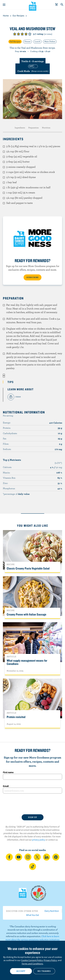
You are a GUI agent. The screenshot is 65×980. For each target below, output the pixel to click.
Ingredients (20, 128)
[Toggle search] (62, 5)
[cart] (57, 5)
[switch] (33, 69)
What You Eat (32, 915)
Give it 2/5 (18, 34)
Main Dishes (50, 41)
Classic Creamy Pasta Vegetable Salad (28, 568)
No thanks (44, 971)
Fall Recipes (15, 41)
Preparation (34, 128)
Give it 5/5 (30, 34)
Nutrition (46, 128)
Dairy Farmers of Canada (32, 6)
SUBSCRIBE (32, 277)
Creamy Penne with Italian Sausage (26, 614)
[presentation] (32, 804)
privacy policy (39, 840)
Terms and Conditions (32, 964)
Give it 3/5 (22, 34)
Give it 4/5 (26, 34)
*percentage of (16, 494)
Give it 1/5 (15, 34)
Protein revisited (16, 717)
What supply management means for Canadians (27, 662)
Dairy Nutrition (52, 911)
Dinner (27, 41)
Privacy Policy (50, 960)
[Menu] (4, 5)
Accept (21, 971)
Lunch (37, 41)
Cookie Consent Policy (32, 960)
